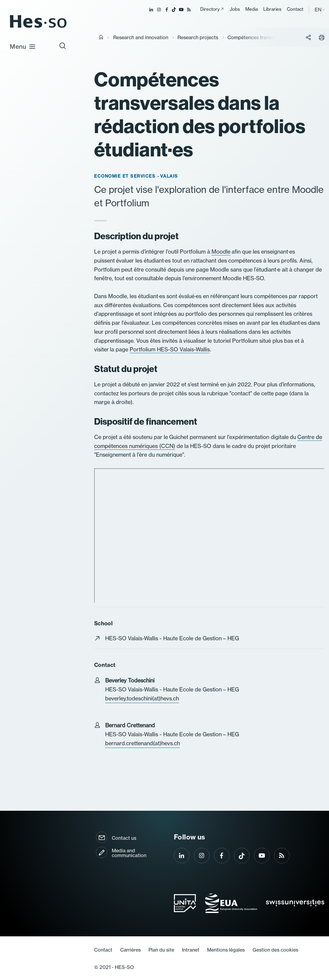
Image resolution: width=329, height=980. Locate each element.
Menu (23, 46)
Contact (295, 9)
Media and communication (129, 853)
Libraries (272, 9)
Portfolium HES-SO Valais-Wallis (170, 349)
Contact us (124, 838)
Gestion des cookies (275, 950)
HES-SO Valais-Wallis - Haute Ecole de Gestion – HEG (172, 638)
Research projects (198, 37)
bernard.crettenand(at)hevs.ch (143, 743)
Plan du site (161, 950)
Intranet (191, 950)
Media (252, 9)
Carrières (130, 950)
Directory (210, 9)
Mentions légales (226, 950)
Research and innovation (141, 37)
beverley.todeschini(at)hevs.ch (142, 698)
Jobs (235, 9)
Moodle (221, 252)
